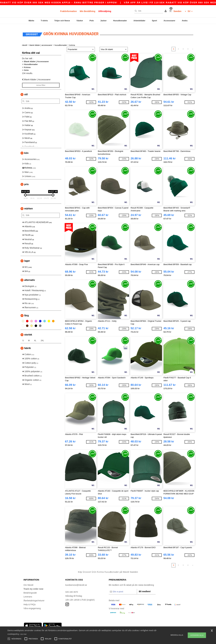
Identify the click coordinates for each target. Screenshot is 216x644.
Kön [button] (26, 151)
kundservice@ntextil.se (76, 583)
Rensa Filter (41, 83)
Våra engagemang (32, 606)
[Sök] (148, 11)
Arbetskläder (139, 21)
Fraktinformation (68, 11)
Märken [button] (28, 206)
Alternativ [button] (30, 278)
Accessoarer (169, 21)
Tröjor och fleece (62, 21)
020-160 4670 (72, 590)
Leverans (28, 595)
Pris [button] (26, 182)
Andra (185, 21)
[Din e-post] (123, 589)
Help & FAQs (30, 602)
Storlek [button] (28, 333)
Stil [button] (26, 92)
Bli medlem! (145, 589)
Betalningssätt (30, 591)
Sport (155, 21)
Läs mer (23, 634)
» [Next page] (193, 47)
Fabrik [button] (28, 346)
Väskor (80, 21)
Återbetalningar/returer (34, 598)
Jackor (104, 21)
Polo (92, 21)
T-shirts (44, 21)
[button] (166, 11)
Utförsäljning (105, 11)
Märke (31, 21)
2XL (42, 338)
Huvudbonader (120, 21)
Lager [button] (27, 259)
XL (35, 338)
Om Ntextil (28, 583)
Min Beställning (87, 11)
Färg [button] (26, 313)
